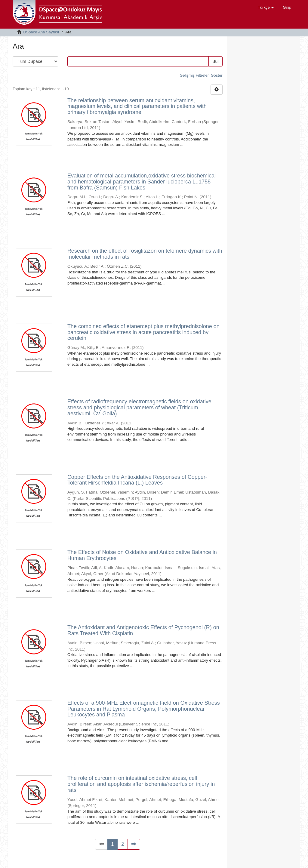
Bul (215, 61)
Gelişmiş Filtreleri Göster (201, 75)
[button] (266, 8)
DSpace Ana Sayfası (41, 32)
